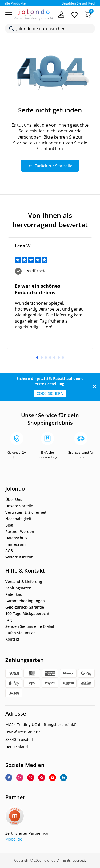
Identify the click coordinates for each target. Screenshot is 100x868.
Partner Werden (20, 532)
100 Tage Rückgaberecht (27, 614)
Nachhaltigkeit (18, 519)
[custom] (42, 778)
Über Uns (14, 500)
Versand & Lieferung (24, 582)
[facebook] (9, 778)
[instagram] (20, 778)
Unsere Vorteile (19, 506)
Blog (9, 525)
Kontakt (12, 639)
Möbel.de (14, 839)
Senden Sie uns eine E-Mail (30, 626)
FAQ (9, 620)
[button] (37, 357)
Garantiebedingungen (25, 601)
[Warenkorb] (88, 15)
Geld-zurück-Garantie (25, 607)
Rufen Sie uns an (21, 633)
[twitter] (31, 778)
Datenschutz (17, 538)
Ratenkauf (15, 594)
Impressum (15, 544)
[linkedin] (63, 778)
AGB (9, 551)
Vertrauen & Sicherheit (26, 512)
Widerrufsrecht (19, 557)
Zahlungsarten (18, 588)
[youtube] (53, 778)
